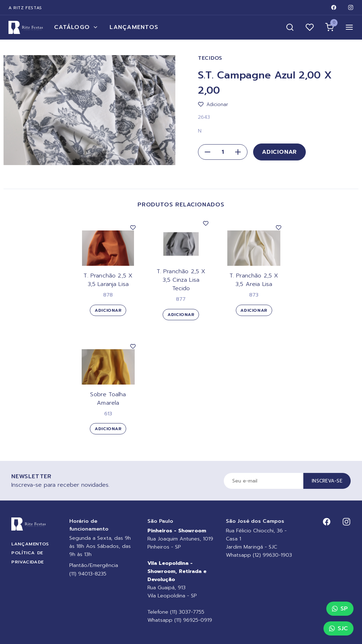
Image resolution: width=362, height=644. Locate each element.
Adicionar (279, 152)
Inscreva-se (327, 481)
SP (340, 609)
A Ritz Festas (25, 8)
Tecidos (210, 58)
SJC (338, 628)
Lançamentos (134, 27)
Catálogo (76, 27)
